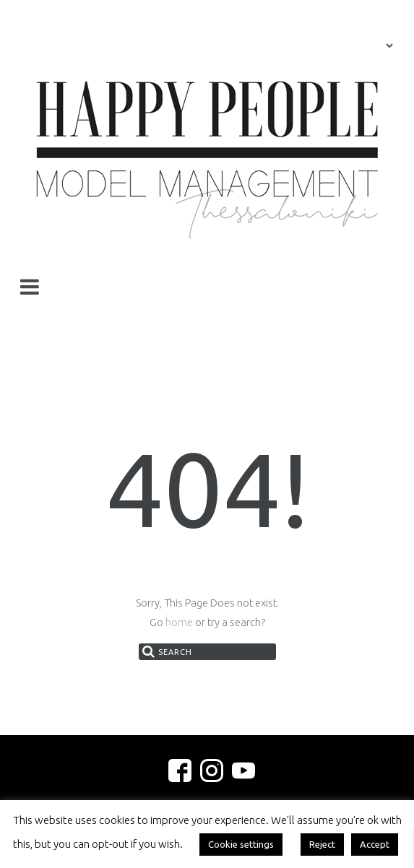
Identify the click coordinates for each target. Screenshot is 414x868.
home (179, 622)
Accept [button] (375, 844)
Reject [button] (322, 844)
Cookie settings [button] (241, 844)
